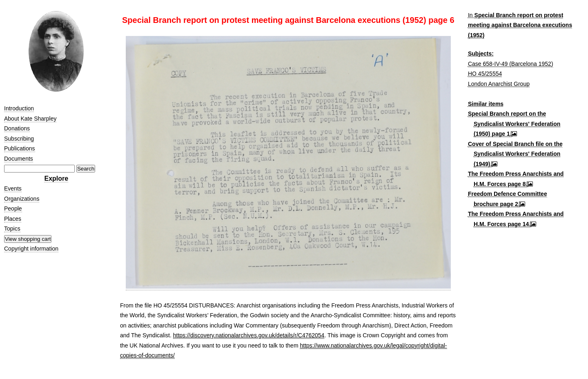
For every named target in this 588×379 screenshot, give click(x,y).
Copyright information (31, 249)
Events (13, 188)
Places (13, 219)
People (13, 209)
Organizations (22, 199)
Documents (19, 159)
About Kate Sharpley (30, 119)
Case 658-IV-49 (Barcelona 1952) (511, 64)
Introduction (19, 108)
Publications (20, 148)
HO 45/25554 (485, 74)
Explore (56, 178)
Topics (12, 229)
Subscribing (19, 139)
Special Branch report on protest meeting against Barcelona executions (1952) (520, 25)
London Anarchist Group (499, 84)
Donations (17, 128)
